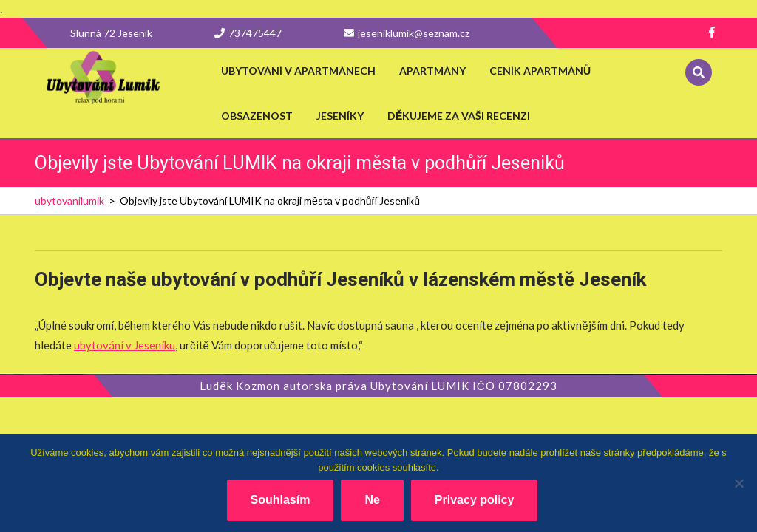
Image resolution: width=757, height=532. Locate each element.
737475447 (248, 33)
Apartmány (432, 71)
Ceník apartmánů (540, 71)
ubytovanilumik (69, 201)
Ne (372, 500)
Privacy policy (475, 500)
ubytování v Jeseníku (125, 345)
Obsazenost (257, 116)
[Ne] (739, 483)
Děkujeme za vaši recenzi (459, 116)
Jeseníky (340, 116)
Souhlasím (281, 500)
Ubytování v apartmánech (298, 71)
